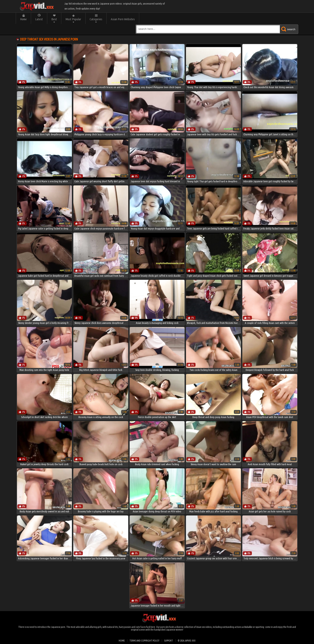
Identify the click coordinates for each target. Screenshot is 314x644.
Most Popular (73, 19)
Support (168, 641)
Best (54, 19)
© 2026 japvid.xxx (187, 641)
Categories (96, 19)
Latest (39, 19)
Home (23, 19)
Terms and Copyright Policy (144, 641)
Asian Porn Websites (123, 19)
